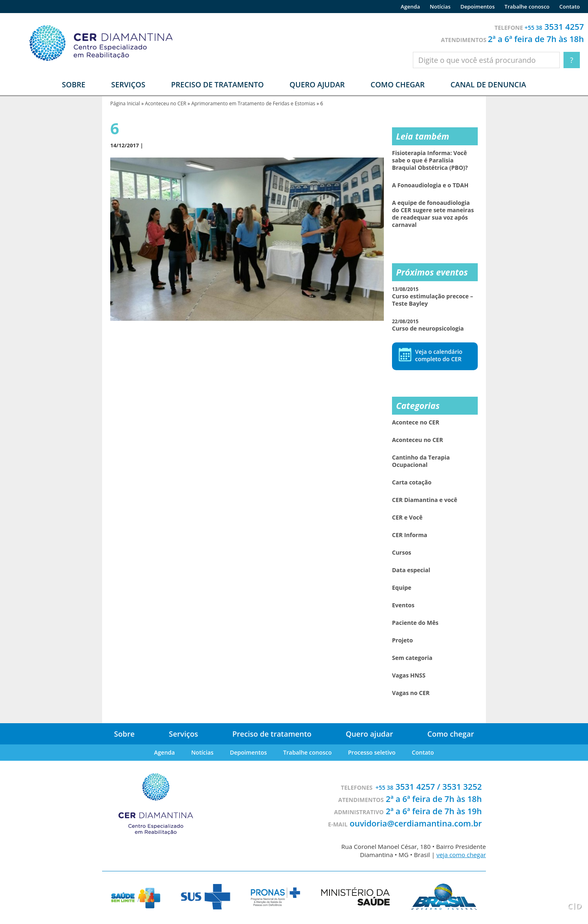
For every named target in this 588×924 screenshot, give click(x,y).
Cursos (402, 553)
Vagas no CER (411, 693)
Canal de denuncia (488, 84)
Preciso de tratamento (217, 84)
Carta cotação (412, 482)
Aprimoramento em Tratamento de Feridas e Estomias (253, 103)
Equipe (402, 588)
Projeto (402, 640)
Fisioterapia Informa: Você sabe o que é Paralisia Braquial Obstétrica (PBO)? (430, 160)
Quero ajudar (317, 84)
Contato (570, 7)
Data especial (411, 570)
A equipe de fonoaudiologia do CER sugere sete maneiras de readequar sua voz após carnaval (433, 214)
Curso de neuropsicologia (428, 325)
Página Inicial (125, 103)
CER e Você (407, 518)
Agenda (410, 7)
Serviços (184, 734)
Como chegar (397, 84)
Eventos (403, 605)
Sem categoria (412, 658)
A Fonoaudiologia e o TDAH (430, 185)
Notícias (440, 7)
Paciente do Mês (415, 623)
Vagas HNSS (409, 675)
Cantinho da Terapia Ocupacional (421, 461)
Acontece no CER (416, 422)
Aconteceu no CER (166, 103)
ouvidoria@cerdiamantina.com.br (416, 823)
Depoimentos (477, 7)
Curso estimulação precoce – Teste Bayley (432, 297)
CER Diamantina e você (425, 500)
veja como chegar (461, 855)
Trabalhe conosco (527, 7)
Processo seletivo (372, 752)
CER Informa (410, 535)
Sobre (124, 734)
